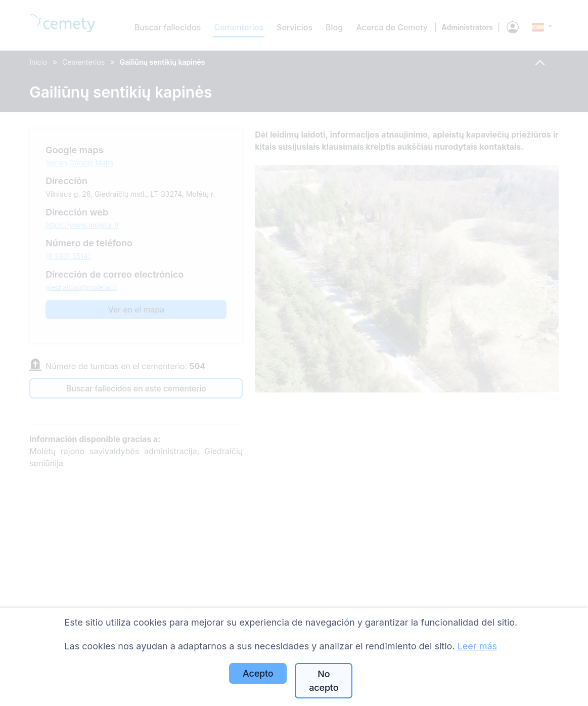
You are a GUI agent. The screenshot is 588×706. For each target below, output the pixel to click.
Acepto (258, 673)
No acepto (324, 681)
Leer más (477, 646)
